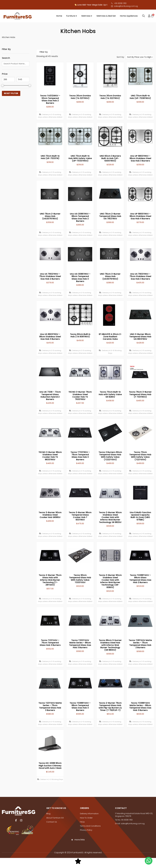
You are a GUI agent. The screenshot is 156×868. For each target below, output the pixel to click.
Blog (48, 814)
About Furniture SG (55, 818)
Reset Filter (11, 93)
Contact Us (51, 822)
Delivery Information (89, 814)
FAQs (82, 822)
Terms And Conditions (90, 826)
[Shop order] (140, 58)
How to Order (86, 818)
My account (148, 16)
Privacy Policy (86, 830)
